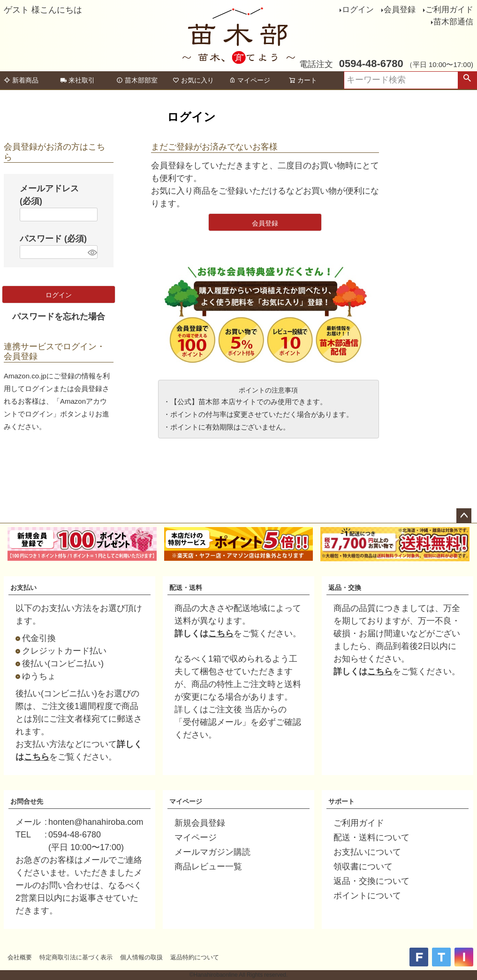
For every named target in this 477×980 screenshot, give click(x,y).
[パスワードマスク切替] (91, 252)
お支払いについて (367, 852)
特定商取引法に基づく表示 (76, 957)
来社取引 (77, 80)
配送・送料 (186, 588)
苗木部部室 (137, 80)
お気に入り (193, 80)
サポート (341, 801)
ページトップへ (464, 516)
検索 (467, 80)
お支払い (23, 588)
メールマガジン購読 (212, 852)
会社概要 (20, 957)
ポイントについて (367, 896)
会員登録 (400, 10)
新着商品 (21, 80)
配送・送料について (371, 837)
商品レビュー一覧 (208, 867)
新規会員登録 (200, 823)
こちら (37, 757)
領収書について (363, 867)
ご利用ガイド (449, 10)
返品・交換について (371, 881)
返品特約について (195, 957)
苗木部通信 (453, 22)
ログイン (358, 10)
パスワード (53, 239)
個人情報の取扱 (141, 957)
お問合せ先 (27, 801)
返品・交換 (345, 588)
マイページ (250, 80)
